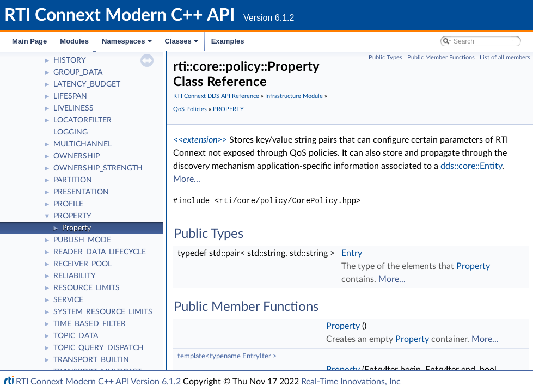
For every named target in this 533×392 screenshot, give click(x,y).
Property (76, 228)
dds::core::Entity (471, 166)
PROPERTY (72, 216)
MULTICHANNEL (82, 144)
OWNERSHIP (76, 156)
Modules (74, 41)
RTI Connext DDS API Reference (216, 96)
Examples (228, 41)
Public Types (385, 57)
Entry (352, 253)
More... (187, 179)
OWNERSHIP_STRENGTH (98, 168)
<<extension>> (200, 140)
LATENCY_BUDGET (87, 84)
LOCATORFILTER (82, 120)
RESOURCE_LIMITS (87, 288)
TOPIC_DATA (76, 336)
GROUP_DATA (78, 72)
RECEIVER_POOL (82, 264)
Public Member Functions (441, 57)
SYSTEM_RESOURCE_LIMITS (103, 312)
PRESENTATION (81, 192)
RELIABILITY (75, 276)
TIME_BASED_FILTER (90, 324)
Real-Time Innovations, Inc (351, 382)
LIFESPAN (70, 96)
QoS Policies (190, 109)
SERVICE (68, 300)
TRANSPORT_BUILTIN (91, 360)
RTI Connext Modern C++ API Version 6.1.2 (98, 382)
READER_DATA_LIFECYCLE (100, 252)
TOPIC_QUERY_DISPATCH (99, 348)
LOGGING (71, 132)
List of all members (505, 57)
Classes (182, 44)
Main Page (29, 41)
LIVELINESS (73, 108)
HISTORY (70, 60)
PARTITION (73, 180)
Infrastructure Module (294, 96)
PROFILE (68, 204)
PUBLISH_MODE (82, 240)
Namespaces (128, 44)
